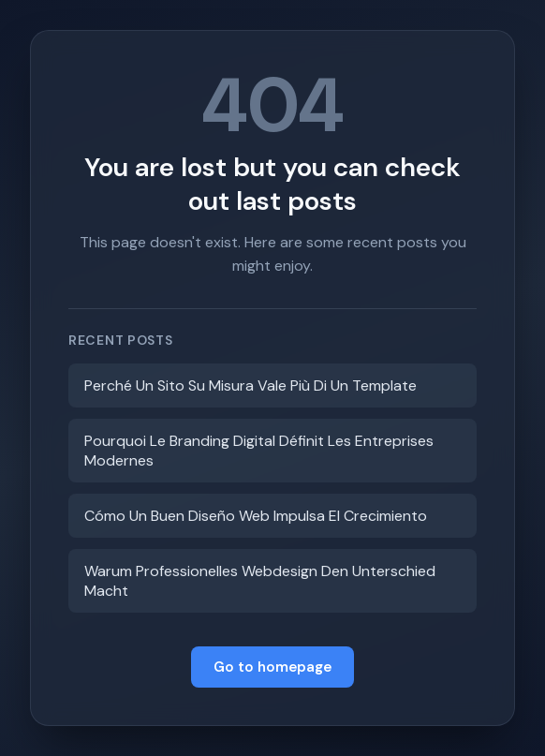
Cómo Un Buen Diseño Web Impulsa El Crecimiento (256, 516)
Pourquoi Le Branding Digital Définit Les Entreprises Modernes (259, 451)
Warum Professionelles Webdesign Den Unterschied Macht (260, 581)
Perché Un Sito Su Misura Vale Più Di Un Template (250, 385)
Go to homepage (272, 667)
